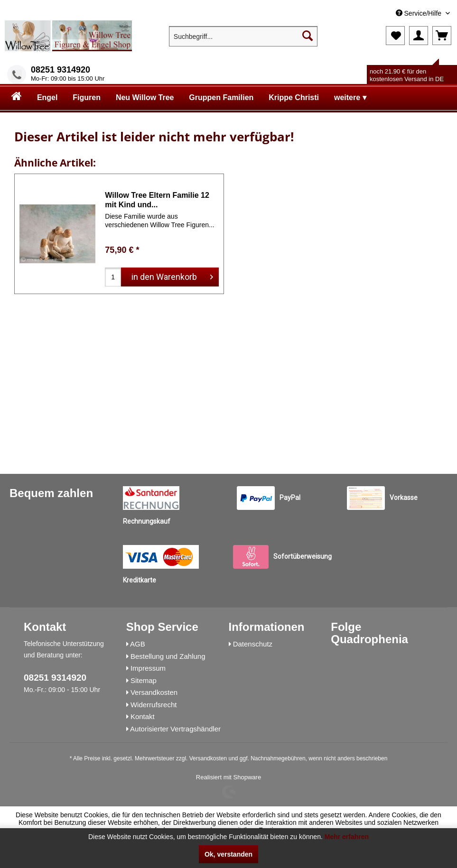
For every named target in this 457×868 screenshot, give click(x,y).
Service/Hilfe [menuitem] (420, 13)
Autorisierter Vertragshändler (175, 729)
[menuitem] (382, 14)
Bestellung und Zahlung (168, 656)
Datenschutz (253, 644)
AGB (138, 644)
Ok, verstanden (228, 854)
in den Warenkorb (172, 276)
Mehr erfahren (347, 837)
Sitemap (144, 680)
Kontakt (143, 716)
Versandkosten (154, 692)
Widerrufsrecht (154, 705)
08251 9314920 (61, 70)
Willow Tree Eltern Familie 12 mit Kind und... (157, 200)
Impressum (148, 668)
